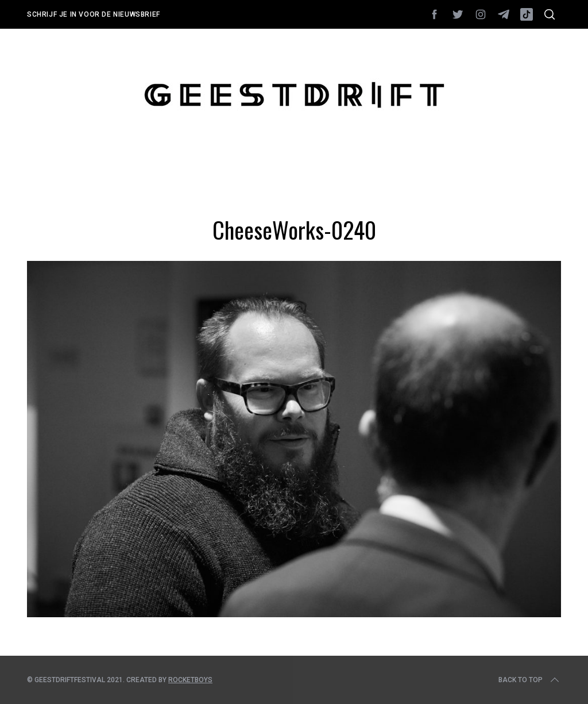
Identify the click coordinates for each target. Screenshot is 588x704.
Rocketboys (190, 680)
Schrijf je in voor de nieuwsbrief (94, 14)
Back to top (530, 680)
